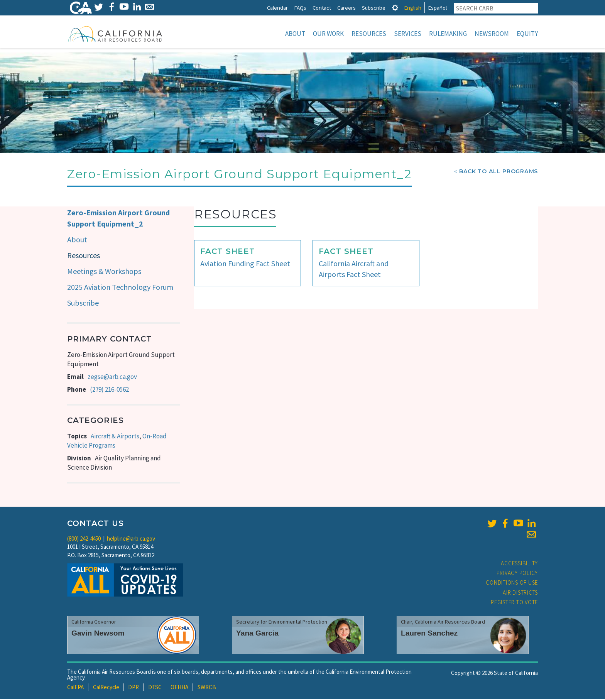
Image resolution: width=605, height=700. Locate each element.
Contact (322, 8)
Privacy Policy (517, 574)
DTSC (155, 688)
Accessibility (519, 564)
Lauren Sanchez (429, 634)
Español (437, 8)
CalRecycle (106, 688)
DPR (134, 688)
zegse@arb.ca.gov (112, 377)
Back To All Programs (499, 172)
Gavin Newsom (98, 634)
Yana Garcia (257, 634)
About (295, 34)
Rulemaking (448, 34)
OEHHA (179, 688)
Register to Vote (514, 603)
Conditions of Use (512, 583)
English (413, 8)
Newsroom (492, 34)
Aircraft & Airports (115, 437)
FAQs (300, 8)
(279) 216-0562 (109, 390)
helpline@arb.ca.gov (131, 539)
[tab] (395, 8)
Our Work (328, 34)
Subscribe (374, 8)
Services (408, 34)
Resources (369, 34)
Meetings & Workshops (104, 272)
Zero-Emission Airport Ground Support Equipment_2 (118, 219)
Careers (346, 8)
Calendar (277, 8)
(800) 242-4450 (84, 539)
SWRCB (207, 688)
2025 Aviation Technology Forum (120, 288)
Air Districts (520, 593)
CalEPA (75, 688)
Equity (527, 34)
